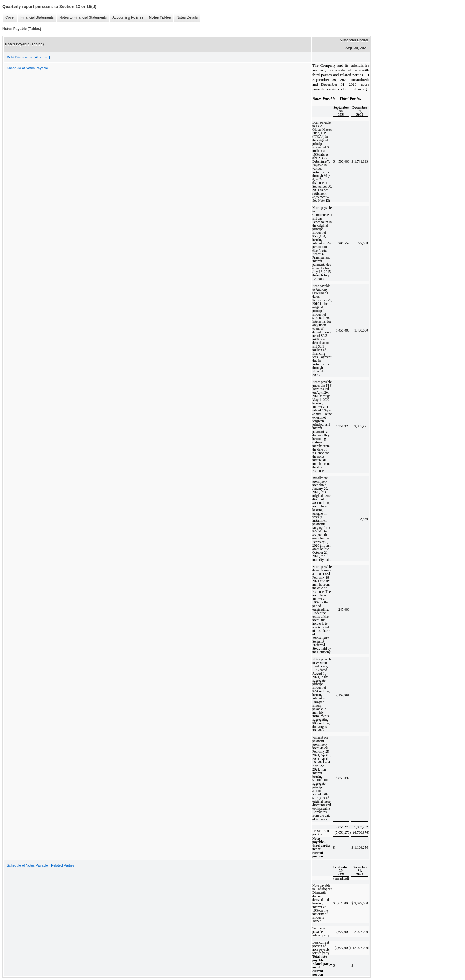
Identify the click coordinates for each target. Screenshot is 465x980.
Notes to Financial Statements (82, 18)
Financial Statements (36, 18)
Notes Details (185, 18)
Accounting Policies (126, 18)
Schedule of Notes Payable (27, 68)
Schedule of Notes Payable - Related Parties (41, 865)
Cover (9, 18)
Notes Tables (158, 18)
